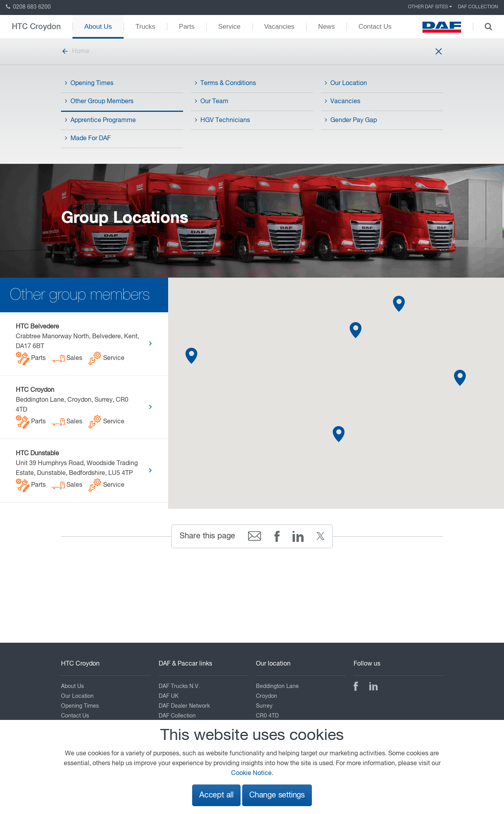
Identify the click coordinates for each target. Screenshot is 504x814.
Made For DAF (88, 138)
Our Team (212, 101)
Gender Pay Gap (351, 120)
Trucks (145, 27)
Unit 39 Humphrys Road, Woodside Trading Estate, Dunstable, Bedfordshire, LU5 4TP (77, 471)
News (327, 27)
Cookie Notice (251, 773)
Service (229, 27)
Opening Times (89, 83)
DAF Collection (478, 7)
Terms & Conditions (225, 83)
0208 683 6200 (28, 7)
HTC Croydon (36, 27)
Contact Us (375, 27)
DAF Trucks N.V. (179, 686)
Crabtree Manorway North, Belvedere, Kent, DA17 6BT (77, 345)
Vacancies (279, 27)
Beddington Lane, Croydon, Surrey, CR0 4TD (72, 408)
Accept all (216, 795)
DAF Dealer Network (184, 706)
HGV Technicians (222, 120)
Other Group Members (99, 101)
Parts (187, 27)
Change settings (277, 795)
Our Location (346, 83)
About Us (98, 27)
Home (75, 52)
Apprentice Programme (100, 120)
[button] (460, 378)
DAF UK (169, 696)
